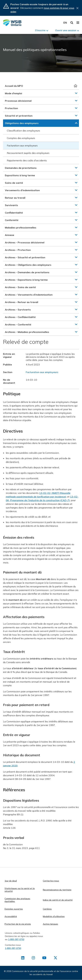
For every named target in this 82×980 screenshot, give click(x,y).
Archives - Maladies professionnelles (27, 332)
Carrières (47, 909)
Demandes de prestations (21, 168)
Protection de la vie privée (18, 924)
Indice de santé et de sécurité (58, 900)
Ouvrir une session (66, 30)
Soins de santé (14, 183)
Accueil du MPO (14, 86)
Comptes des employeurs (21, 138)
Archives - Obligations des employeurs (28, 265)
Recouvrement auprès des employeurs (28, 153)
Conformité (12, 220)
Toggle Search (72, 23)
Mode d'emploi (13, 93)
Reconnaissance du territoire (57, 890)
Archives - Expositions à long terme (26, 280)
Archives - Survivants (18, 310)
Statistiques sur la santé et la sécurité (20, 890)
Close (77, 8)
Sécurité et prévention (19, 116)
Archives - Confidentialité (20, 317)
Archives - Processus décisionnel (25, 242)
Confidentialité (14, 213)
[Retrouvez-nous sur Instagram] (33, 958)
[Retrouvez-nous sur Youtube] (44, 958)
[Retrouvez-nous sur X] (55, 958)
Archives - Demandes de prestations (27, 272)
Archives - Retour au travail (21, 302)
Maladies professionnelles (21, 228)
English (65, 23)
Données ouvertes (14, 909)
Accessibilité (11, 916)
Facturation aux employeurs (22, 146)
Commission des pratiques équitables (17, 900)
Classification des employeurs (23, 131)
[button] (76, 93)
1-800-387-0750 (16, 939)
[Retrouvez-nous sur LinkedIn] (23, 958)
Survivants (11, 205)
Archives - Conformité (18, 324)
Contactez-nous (51, 881)
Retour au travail (15, 198)
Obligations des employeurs (22, 123)
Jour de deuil (11, 881)
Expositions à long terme (20, 175)
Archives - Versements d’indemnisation (29, 295)
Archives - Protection (18, 250)
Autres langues (50, 924)
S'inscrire (40, 30)
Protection (11, 108)
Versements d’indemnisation (22, 190)
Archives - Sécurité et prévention (25, 257)
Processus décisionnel (18, 101)
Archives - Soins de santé (20, 287)
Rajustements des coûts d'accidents (27, 160)
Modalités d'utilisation (54, 916)
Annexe (10, 235)
